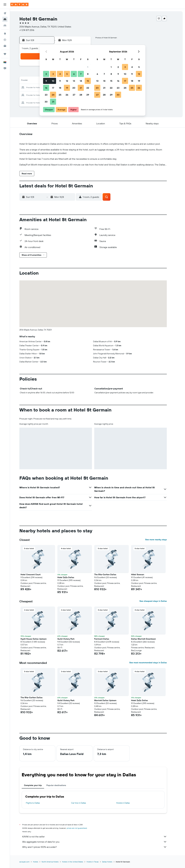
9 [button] (46, 81)
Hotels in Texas (97, 862)
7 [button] (81, 74)
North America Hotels (55, 862)
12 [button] (67, 81)
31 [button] (53, 102)
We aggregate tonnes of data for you (99, 842)
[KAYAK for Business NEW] (5, 46)
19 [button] (67, 88)
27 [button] (74, 95)
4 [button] (60, 74)
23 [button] (46, 95)
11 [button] (60, 81)
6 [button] (74, 74)
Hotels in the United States (77, 862)
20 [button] (74, 88)
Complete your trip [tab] (37, 785)
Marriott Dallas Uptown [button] (110, 700)
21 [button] (81, 88)
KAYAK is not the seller (99, 837)
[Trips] (5, 54)
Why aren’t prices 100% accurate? (99, 847)
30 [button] (46, 102)
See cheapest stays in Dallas (158, 601)
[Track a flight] (5, 40)
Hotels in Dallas (127, 803)
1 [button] (88, 67)
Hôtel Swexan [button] (142, 574)
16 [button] (46, 88)
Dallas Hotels (112, 862)
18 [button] (60, 88)
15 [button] (88, 81)
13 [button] (74, 81)
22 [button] (88, 88)
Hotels (40, 862)
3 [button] (53, 74)
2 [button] (46, 74)
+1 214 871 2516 (31, 30)
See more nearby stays (161, 540)
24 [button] (53, 95)
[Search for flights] (5, 13)
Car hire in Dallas (83, 803)
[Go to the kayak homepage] (19, 4)
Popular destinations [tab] (61, 785)
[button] (5, 4)
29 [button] (88, 95)
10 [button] (53, 81)
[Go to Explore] (5, 34)
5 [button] (67, 74)
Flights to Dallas (37, 803)
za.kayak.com (29, 862)
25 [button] (60, 95)
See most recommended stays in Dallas (153, 663)
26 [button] (67, 95)
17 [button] (53, 88)
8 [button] (88, 74)
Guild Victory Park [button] (70, 639)
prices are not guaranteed (81, 828)
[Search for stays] (5, 19)
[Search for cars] (5, 25)
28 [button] (81, 95)
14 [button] (81, 81)
